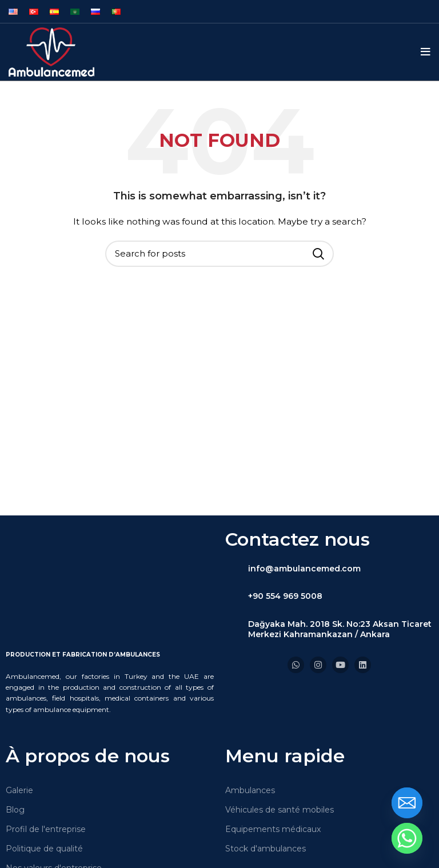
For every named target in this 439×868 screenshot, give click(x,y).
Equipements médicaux (273, 787)
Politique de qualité (44, 807)
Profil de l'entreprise (46, 787)
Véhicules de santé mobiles (280, 768)
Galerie (19, 749)
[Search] (219, 254)
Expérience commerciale (55, 846)
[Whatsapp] (407, 838)
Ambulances (250, 749)
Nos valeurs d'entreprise (54, 827)
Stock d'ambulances (266, 807)
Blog (15, 768)
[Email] (407, 803)
